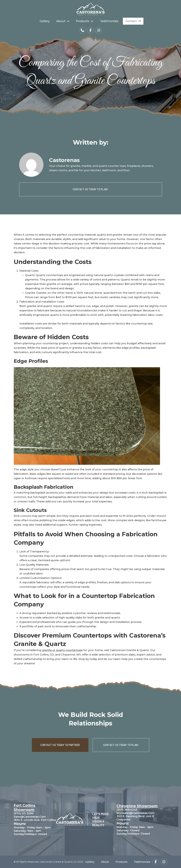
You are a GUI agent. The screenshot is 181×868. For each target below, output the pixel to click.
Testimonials (109, 21)
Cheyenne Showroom (137, 806)
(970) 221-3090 (24, 813)
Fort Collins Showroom (25, 807)
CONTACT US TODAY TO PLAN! (91, 189)
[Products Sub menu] (92, 21)
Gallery (45, 21)
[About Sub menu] (68, 21)
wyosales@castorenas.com (136, 813)
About (61, 21)
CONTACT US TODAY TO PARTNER (60, 745)
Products (83, 21)
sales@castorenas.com (30, 817)
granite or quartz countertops (62, 650)
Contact (133, 21)
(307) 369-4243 (127, 810)
